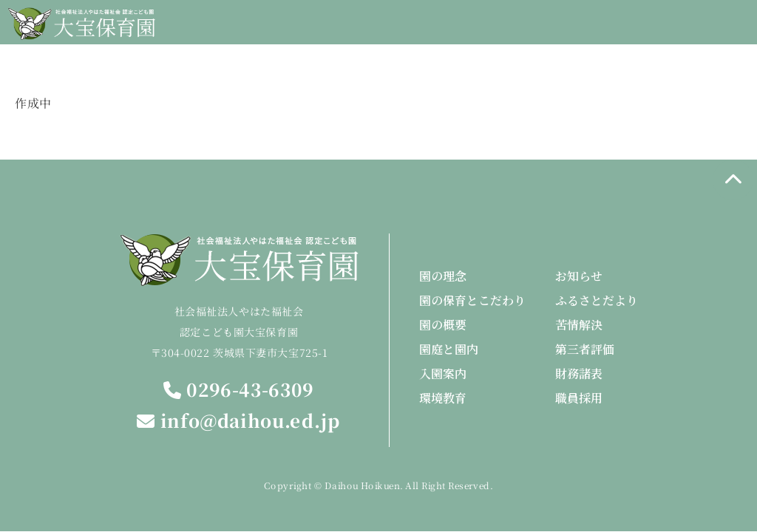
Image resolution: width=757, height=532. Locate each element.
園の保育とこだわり (472, 300)
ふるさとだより (597, 300)
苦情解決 (579, 325)
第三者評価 (585, 349)
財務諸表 (579, 374)
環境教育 (443, 398)
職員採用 (579, 398)
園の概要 (443, 325)
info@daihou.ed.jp (238, 421)
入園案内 (443, 374)
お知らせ (579, 276)
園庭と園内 (449, 349)
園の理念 (443, 276)
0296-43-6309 (239, 390)
